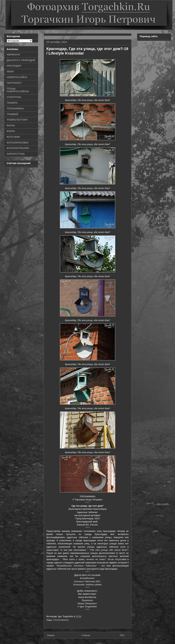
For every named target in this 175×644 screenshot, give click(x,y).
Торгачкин (87, 600)
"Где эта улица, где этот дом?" (109, 550)
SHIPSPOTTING (16, 154)
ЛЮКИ (10, 71)
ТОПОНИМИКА (61, 620)
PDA (122, 635)
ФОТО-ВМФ (13, 137)
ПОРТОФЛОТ (14, 83)
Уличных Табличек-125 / (87, 581)
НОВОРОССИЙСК (17, 77)
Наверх (51, 635)
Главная (86, 635)
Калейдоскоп (88, 578)
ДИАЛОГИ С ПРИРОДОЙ (21, 60)
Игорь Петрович (87, 603)
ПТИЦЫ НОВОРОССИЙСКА (18, 90)
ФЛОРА (11, 131)
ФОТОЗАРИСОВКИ (18, 143)
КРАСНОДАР (14, 66)
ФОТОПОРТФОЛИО (18, 148)
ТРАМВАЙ (12, 114)
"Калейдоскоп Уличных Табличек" (77, 566)
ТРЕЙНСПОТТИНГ (17, 120)
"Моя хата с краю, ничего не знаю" (84, 559)
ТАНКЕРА (12, 103)
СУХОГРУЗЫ (14, 97)
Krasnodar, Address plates (87, 585)
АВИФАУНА (13, 55)
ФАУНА (11, 125)
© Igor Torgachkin (87, 607)
